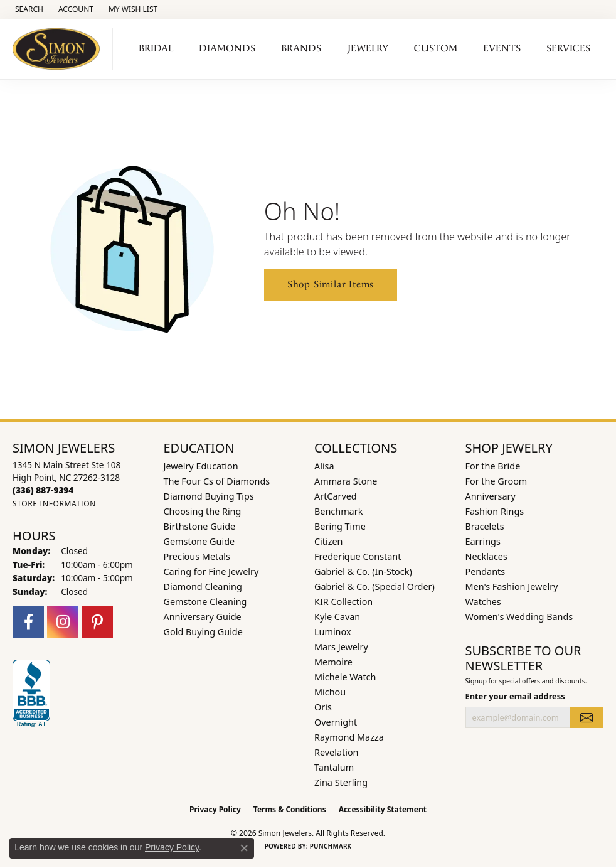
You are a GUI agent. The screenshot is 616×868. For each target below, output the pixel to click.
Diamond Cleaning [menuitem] (203, 587)
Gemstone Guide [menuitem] (199, 541)
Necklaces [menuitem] (486, 556)
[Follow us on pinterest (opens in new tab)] (97, 622)
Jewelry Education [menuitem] (201, 466)
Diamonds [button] (227, 49)
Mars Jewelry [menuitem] (341, 647)
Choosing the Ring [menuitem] (203, 511)
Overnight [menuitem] (336, 722)
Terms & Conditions (290, 809)
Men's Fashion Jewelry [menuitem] (512, 587)
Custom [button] (436, 49)
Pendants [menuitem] (486, 571)
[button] (28, 9)
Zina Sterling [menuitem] (341, 782)
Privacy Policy (215, 809)
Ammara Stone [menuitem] (346, 481)
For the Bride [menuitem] (493, 466)
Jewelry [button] (368, 49)
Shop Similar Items (331, 285)
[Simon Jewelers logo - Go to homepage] (60, 49)
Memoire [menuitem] (333, 662)
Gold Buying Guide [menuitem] (203, 632)
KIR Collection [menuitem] (343, 602)
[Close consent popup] (244, 848)
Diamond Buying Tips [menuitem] (209, 496)
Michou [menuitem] (330, 692)
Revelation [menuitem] (337, 752)
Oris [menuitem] (323, 707)
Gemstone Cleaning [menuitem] (205, 602)
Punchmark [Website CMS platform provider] (331, 846)
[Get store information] (54, 504)
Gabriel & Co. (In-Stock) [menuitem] (363, 571)
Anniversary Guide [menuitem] (203, 617)
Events (502, 49)
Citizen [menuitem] (329, 541)
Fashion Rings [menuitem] (495, 511)
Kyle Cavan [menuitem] (337, 617)
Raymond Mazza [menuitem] (349, 737)
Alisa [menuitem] (324, 466)
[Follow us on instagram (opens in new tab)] (63, 622)
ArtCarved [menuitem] (336, 496)
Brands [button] (301, 49)
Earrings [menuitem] (483, 541)
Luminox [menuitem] (333, 632)
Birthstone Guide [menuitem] (200, 526)
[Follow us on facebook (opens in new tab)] (28, 622)
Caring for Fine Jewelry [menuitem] (211, 571)
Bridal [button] (156, 49)
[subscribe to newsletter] (587, 717)
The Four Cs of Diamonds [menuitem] (217, 481)
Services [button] (568, 49)
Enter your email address (515, 696)
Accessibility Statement (383, 809)
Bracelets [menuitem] (485, 526)
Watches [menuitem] (483, 602)
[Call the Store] (43, 490)
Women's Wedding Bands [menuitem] (519, 617)
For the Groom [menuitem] (497, 481)
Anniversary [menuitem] (491, 496)
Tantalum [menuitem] (334, 767)
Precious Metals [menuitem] (197, 556)
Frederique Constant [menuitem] (358, 556)
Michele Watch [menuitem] (345, 677)
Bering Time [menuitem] (340, 526)
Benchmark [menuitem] (338, 511)
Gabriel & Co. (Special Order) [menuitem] (374, 587)
